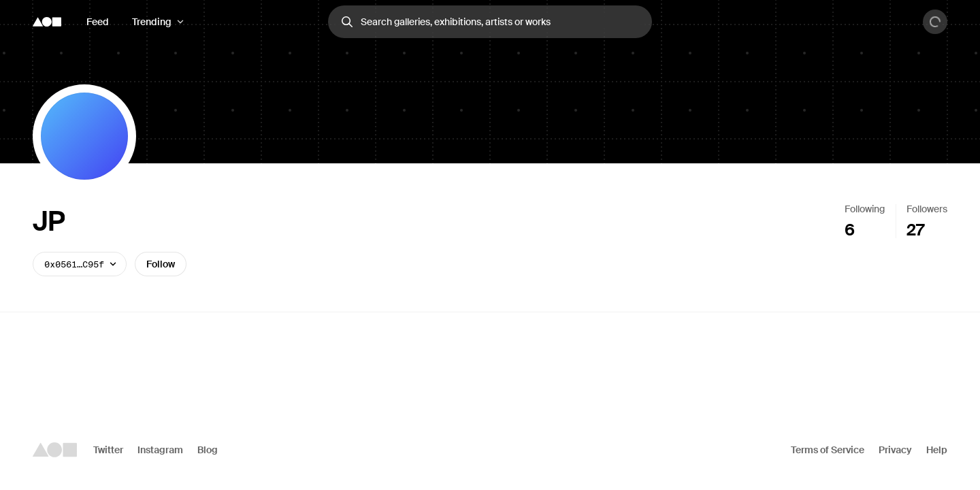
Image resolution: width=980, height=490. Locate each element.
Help (937, 450)
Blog (208, 450)
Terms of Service (828, 450)
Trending (152, 22)
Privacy (895, 450)
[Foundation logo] (47, 22)
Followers (927, 209)
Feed (98, 22)
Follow (161, 264)
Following (865, 209)
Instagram (160, 450)
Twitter (108, 450)
